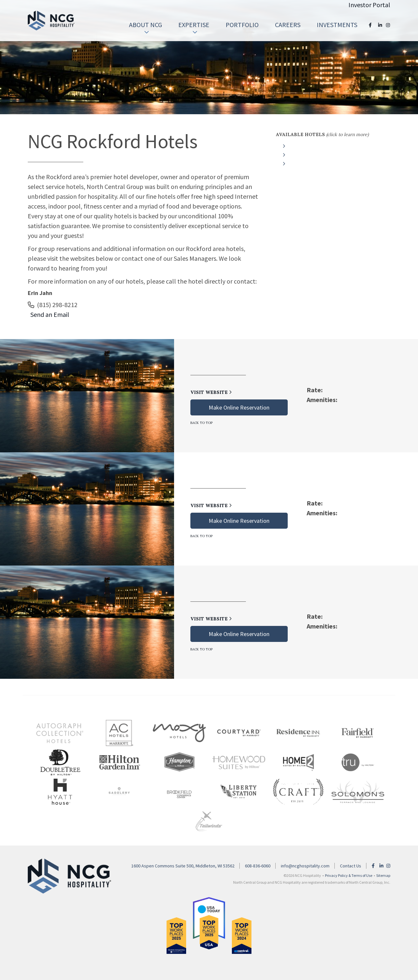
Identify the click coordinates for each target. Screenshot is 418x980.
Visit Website (211, 392)
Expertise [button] (194, 28)
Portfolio (242, 25)
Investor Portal (369, 5)
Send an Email (48, 314)
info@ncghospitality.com (305, 866)
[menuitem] (145, 25)
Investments (337, 25)
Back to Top (201, 423)
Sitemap (383, 875)
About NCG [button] (145, 28)
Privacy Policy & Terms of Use (349, 875)
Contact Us (351, 866)
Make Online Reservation (239, 407)
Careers (288, 25)
